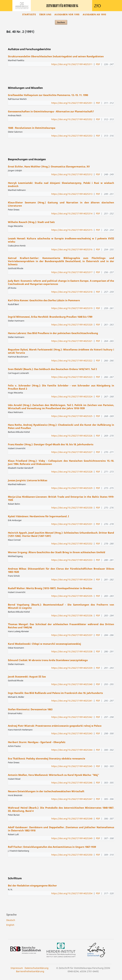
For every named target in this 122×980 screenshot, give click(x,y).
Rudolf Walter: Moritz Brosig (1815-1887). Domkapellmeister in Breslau (50, 588)
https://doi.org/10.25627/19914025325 (72, 416)
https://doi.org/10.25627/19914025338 (72, 651)
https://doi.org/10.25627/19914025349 (72, 838)
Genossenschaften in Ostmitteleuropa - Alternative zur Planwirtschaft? (51, 111)
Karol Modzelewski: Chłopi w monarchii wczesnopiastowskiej (44, 644)
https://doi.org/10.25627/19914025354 (72, 893)
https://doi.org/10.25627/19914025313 (72, 194)
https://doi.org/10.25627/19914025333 (72, 560)
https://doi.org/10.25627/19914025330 (72, 508)
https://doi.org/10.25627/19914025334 (72, 580)
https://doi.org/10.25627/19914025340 (72, 684)
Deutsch (11, 920)
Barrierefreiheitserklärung (30, 971)
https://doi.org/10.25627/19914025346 (72, 783)
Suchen (61, 22)
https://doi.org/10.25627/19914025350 (72, 855)
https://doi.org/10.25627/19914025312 (72, 174)
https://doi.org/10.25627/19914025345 (72, 766)
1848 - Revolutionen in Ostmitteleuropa (32, 128)
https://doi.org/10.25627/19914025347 (72, 799)
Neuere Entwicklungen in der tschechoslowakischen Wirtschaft (46, 791)
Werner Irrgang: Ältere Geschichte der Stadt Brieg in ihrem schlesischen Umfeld (57, 552)
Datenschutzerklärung (37, 968)
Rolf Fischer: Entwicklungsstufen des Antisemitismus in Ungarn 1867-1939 (52, 847)
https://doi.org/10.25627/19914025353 (72, 136)
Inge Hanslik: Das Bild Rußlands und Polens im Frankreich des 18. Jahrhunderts (55, 693)
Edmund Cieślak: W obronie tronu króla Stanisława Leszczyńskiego (48, 660)
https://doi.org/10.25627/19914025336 (72, 615)
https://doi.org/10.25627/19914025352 (72, 119)
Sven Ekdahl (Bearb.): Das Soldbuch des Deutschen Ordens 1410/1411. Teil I (52, 369)
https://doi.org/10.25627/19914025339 (72, 668)
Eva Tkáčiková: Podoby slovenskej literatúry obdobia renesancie (47, 758)
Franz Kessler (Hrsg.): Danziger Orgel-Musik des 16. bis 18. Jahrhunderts (51, 444)
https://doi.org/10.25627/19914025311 (72, 64)
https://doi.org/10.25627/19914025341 (72, 701)
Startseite (29, 14)
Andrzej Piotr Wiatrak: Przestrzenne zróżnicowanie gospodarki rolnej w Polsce (55, 726)
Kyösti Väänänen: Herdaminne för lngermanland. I (38, 516)
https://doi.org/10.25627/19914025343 (72, 733)
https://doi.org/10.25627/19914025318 (72, 292)
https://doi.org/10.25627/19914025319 (72, 308)
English (10, 925)
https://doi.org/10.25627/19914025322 (72, 361)
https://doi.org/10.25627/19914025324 (72, 397)
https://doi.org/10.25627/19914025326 (72, 436)
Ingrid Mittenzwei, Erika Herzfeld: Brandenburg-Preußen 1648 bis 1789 (50, 317)
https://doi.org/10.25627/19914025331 (72, 524)
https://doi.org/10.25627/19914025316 (72, 249)
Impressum (17, 968)
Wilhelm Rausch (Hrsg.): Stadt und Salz (31, 222)
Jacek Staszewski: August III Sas (27, 677)
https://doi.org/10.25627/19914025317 (72, 272)
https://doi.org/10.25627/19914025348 (72, 819)
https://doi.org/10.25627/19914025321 (72, 341)
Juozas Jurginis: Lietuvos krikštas (28, 480)
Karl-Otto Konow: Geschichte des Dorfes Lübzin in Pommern (44, 300)
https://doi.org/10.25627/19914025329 (72, 488)
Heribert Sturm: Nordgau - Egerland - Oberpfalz (37, 742)
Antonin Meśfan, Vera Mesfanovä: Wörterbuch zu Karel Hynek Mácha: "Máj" (54, 775)
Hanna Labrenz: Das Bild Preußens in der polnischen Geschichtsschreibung (53, 333)
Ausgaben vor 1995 (67, 14)
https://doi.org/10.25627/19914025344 (72, 750)
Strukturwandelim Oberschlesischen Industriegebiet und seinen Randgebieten (56, 56)
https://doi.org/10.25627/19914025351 (72, 103)
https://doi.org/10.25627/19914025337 (72, 635)
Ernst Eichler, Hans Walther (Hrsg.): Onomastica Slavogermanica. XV (49, 166)
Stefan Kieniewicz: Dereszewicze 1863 (30, 709)
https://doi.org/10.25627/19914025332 (72, 544)
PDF (98, 64)
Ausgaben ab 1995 (94, 14)
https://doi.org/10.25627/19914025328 (72, 472)
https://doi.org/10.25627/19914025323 (72, 377)
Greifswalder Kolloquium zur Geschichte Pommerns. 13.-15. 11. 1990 (48, 95)
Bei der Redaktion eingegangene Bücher (32, 885)
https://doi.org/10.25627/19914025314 (72, 213)
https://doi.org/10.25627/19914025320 (72, 325)
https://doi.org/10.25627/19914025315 (72, 230)
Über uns (45, 14)
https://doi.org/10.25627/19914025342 (72, 717)
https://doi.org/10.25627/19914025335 (72, 596)
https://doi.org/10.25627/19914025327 (72, 452)
